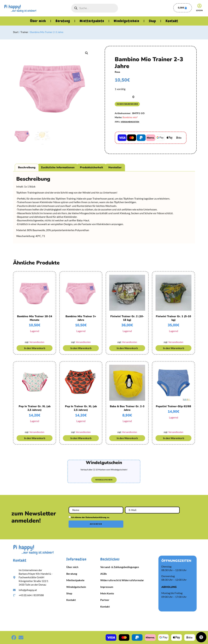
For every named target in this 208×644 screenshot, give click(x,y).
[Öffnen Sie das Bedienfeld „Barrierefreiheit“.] (201, 637)
